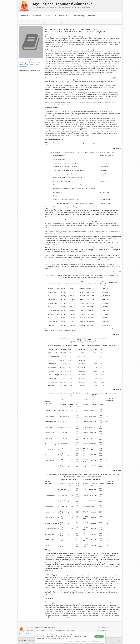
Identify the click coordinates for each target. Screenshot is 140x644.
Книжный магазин (62, 16)
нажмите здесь (65, 638)
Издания (30, 22)
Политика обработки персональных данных (33, 634)
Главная (23, 22)
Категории (37, 16)
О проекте (24, 16)
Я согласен (99, 636)
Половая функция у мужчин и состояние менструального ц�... (52, 22)
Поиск (48, 16)
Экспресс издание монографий (86, 16)
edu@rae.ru (103, 630)
